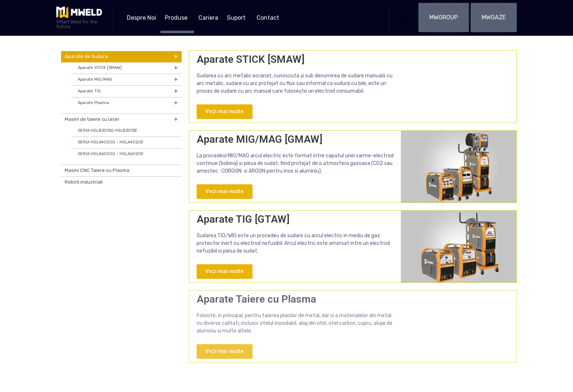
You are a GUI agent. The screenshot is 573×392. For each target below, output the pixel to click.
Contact (268, 18)
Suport (236, 18)
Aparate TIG (128, 91)
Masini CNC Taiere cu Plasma (97, 170)
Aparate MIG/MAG (128, 80)
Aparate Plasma (128, 103)
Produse (176, 18)
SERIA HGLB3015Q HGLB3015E (108, 130)
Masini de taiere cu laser (121, 120)
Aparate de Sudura (121, 57)
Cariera (208, 18)
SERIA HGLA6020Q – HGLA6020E (111, 154)
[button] (444, 18)
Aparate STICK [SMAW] (128, 68)
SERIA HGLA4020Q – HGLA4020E (111, 142)
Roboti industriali (84, 182)
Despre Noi (141, 18)
